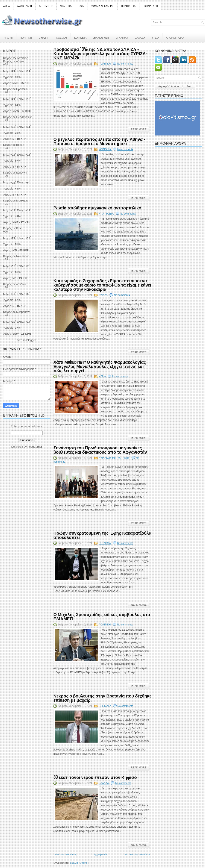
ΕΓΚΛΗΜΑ (122, 38)
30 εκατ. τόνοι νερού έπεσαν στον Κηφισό (95, 777)
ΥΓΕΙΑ (155, 38)
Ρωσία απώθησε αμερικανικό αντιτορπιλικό (97, 207)
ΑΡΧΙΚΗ (8, 38)
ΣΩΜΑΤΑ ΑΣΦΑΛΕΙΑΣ (102, 6)
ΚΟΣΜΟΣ (62, 38)
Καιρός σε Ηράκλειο (15, 89)
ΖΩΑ (81, 6)
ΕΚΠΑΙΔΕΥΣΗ (150, 6)
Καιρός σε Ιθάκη (13, 228)
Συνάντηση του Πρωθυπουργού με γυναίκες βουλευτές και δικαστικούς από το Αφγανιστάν (100, 450)
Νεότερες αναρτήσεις (66, 855)
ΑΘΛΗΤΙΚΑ (66, 6)
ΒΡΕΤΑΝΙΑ (105, 706)
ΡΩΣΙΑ (110, 214)
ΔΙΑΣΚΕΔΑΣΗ (24, 6)
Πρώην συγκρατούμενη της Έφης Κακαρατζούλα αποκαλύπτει (102, 535)
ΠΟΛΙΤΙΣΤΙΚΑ (128, 6)
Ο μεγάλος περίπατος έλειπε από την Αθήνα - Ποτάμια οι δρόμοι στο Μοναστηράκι (99, 141)
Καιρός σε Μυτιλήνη (15, 201)
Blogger (31, 340)
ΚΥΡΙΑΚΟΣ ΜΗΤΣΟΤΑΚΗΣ (114, 458)
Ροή (189, 87)
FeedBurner (35, 447)
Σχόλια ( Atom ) (79, 863)
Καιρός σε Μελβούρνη (17, 312)
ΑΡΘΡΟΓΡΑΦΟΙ (175, 38)
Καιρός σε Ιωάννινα (15, 173)
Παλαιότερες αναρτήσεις (138, 855)
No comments (125, 64)
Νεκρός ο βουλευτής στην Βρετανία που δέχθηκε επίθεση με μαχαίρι (102, 698)
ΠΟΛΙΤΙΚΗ (26, 38)
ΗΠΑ (102, 214)
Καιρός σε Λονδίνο (15, 284)
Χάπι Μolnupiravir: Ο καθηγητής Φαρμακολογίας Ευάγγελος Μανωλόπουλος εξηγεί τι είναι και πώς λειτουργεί (100, 366)
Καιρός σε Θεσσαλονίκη (18, 117)
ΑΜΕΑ (7, 6)
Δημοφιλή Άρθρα (169, 87)
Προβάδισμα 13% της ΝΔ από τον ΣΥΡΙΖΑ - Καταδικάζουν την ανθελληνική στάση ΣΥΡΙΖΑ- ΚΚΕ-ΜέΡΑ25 (100, 53)
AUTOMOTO (46, 6)
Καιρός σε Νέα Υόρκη (16, 256)
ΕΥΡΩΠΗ (44, 38)
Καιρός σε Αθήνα (14, 61)
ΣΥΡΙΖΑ (103, 295)
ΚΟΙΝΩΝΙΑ (80, 38)
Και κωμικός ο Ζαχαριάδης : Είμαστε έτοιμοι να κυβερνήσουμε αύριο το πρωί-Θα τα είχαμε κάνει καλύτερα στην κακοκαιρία (102, 285)
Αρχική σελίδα (101, 855)
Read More (139, 129)
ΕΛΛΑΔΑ (140, 38)
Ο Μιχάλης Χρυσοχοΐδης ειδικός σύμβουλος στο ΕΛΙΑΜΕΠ (102, 616)
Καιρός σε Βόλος (13, 145)
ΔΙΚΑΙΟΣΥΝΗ (101, 38)
